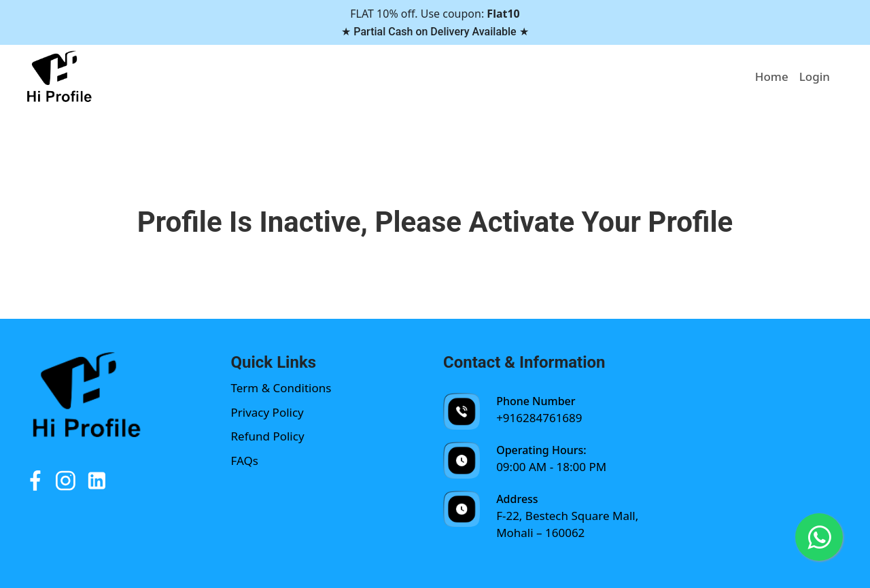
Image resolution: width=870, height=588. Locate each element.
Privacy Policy (267, 412)
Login (815, 76)
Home (772, 76)
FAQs (245, 461)
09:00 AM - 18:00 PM (551, 467)
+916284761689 (539, 418)
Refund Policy (268, 436)
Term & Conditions (281, 388)
